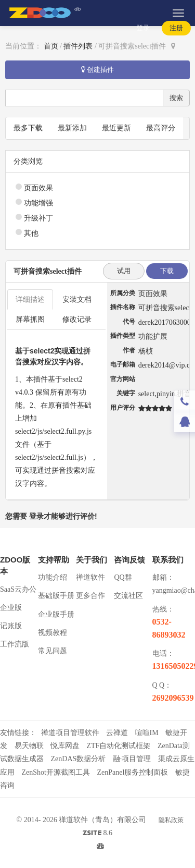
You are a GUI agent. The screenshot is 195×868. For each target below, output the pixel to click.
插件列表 (78, 46)
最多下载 (28, 128)
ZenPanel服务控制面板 (132, 772)
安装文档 (77, 299)
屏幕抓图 (30, 319)
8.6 (97, 834)
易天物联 (29, 746)
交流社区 (128, 596)
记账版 (11, 626)
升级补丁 (38, 218)
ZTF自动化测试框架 (119, 746)
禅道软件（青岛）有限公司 (102, 820)
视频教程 (53, 633)
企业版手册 (56, 614)
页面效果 (38, 188)
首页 (51, 46)
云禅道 (117, 733)
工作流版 (15, 644)
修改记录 (77, 319)
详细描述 (30, 299)
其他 (31, 233)
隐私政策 (171, 820)
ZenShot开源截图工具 (56, 772)
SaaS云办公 (18, 589)
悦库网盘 (65, 746)
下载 (167, 271)
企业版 (11, 608)
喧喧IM (147, 733)
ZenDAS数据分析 (79, 759)
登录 (143, 28)
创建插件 (98, 70)
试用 (124, 271)
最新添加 (72, 128)
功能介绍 (53, 577)
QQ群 (123, 577)
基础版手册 (56, 596)
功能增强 (38, 203)
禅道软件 (90, 577)
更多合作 (90, 596)
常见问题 (53, 651)
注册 (176, 28)
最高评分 (161, 128)
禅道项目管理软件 (70, 733)
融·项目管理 (132, 759)
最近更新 (116, 128)
